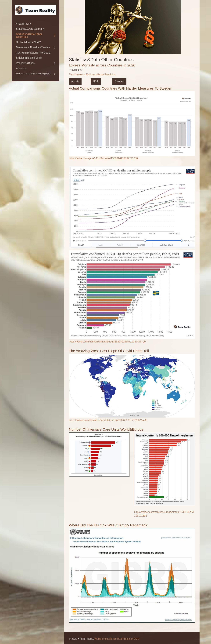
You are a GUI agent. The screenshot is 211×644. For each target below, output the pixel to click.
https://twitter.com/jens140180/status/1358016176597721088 (103, 158)
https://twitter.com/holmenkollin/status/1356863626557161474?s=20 (107, 342)
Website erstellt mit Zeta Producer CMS (117, 639)
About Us (21, 68)
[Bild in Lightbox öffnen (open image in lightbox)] (132, 123)
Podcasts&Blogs (25, 63)
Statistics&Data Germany (30, 29)
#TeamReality (24, 24)
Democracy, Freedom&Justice (33, 47)
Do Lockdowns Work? (28, 42)
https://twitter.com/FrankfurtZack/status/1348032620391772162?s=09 (108, 420)
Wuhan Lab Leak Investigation (33, 74)
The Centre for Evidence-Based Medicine (92, 75)
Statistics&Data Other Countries (29, 35)
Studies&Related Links (29, 58)
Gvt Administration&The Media (33, 53)
